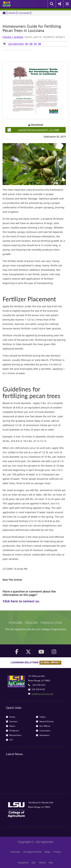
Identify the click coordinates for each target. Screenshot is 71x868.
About (10, 726)
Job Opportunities (33, 852)
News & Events (45, 721)
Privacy (57, 852)
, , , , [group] (22, 44)
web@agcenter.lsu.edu (42, 694)
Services (12, 721)
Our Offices (43, 726)
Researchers (14, 735)
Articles (12, 13)
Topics (41, 717)
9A (35, 44)
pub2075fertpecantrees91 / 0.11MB (33, 130)
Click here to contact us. (21, 601)
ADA (51, 863)
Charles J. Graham (13, 37)
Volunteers (43, 735)
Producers (13, 731)
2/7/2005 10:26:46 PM (15, 569)
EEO (34, 863)
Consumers (43, 731)
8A (27, 44)
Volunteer (15, 852)
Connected (24, 13)
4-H (9, 740)
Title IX (42, 863)
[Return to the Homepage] (4, 13)
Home (11, 717)
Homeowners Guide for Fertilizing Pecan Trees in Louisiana (32, 28)
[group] (18, 50)
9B (40, 44)
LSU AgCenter (16, 44)
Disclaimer (23, 863)
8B (31, 44)
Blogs (48, 852)
